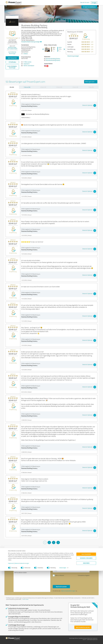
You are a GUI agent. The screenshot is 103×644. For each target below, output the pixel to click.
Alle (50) (12, 87)
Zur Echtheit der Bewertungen (12, 53)
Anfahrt (26, 54)
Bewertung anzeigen (68, 56)
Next (64, 49)
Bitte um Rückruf (60, 575)
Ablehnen (86, 636)
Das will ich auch (85, 2)
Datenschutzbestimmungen (22, 636)
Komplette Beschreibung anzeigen (31, 42)
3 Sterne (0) (59, 87)
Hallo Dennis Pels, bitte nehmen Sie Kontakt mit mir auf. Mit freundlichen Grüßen (32, 578)
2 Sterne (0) (75, 87)
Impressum (11, 636)
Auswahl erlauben (86, 631)
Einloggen (94, 3)
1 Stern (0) (91, 87)
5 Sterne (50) (27, 87)
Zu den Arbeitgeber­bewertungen (12, 67)
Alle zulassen (86, 627)
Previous (43, 49)
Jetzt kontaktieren (89, 7)
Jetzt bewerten (12, 58)
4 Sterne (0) (43, 87)
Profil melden (26, 599)
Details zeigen (63, 641)
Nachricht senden (61, 587)
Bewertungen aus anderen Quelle (12, 48)
